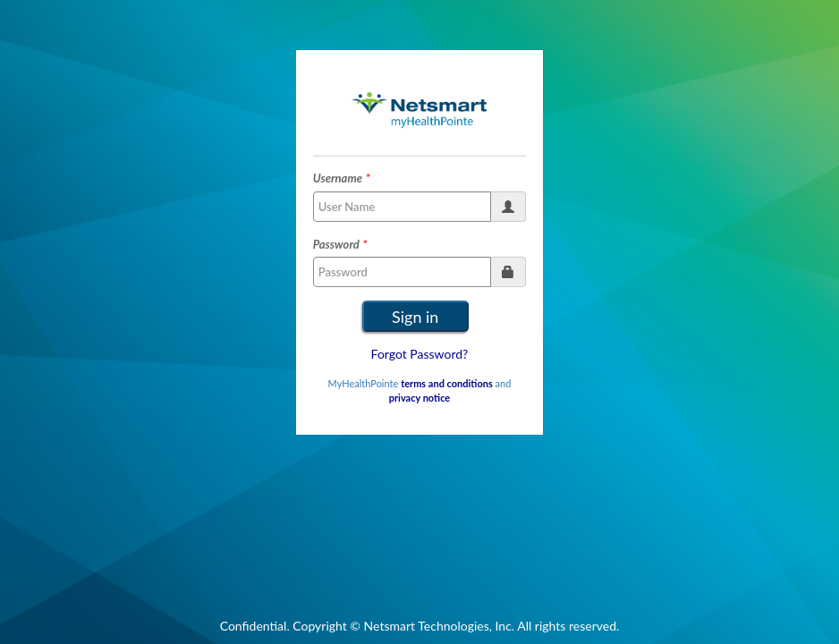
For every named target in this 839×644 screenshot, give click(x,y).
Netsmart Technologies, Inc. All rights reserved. (492, 626)
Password (336, 244)
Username (338, 178)
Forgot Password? (420, 354)
